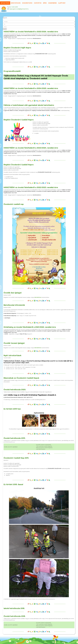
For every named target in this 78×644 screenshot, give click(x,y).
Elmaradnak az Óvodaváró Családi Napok (21, 378)
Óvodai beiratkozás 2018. (15, 616)
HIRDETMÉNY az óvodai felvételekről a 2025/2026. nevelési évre (31, 32)
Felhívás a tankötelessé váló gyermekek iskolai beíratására (29, 105)
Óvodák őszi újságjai (13, 293)
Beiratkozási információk (14, 305)
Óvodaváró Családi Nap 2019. (16, 458)
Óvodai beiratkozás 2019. (15, 438)
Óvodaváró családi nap (14, 204)
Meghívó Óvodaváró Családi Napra (19, 120)
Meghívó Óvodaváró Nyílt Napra (17, 48)
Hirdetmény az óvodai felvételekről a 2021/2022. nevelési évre (30, 327)
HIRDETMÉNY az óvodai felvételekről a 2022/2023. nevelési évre (31, 187)
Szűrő (5, 29)
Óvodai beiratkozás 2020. (15, 390)
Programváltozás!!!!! (12, 71)
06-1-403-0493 (13, 7)
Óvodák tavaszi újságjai (14, 343)
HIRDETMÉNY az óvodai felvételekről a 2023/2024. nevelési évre (31, 148)
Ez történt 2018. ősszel (13, 484)
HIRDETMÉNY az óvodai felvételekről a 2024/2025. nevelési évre (31, 88)
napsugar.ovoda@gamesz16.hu (19, 9)
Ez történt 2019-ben (12, 409)
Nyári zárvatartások (12, 355)
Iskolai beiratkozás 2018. (14, 608)
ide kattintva (38, 297)
